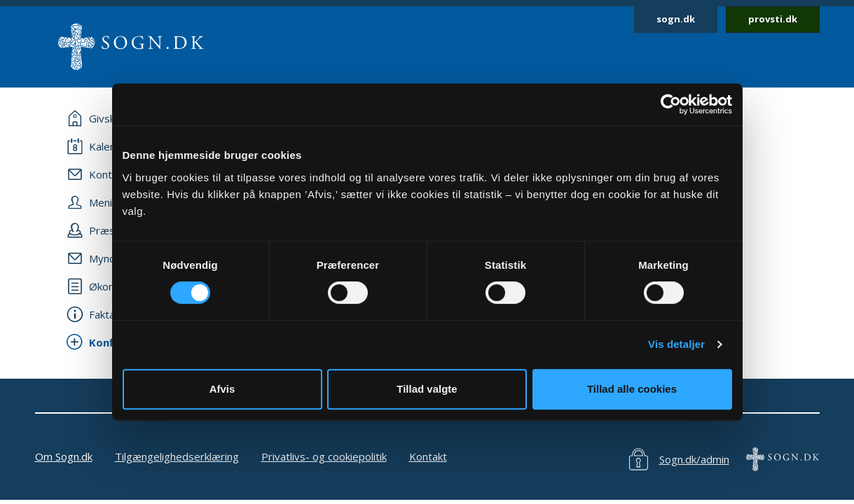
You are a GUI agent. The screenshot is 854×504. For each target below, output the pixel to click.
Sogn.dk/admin (694, 459)
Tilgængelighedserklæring (177, 456)
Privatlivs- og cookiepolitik (324, 456)
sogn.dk (676, 19)
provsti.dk (773, 19)
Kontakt (428, 456)
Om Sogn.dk (64, 456)
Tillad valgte (427, 389)
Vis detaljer (676, 344)
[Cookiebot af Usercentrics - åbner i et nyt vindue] (671, 104)
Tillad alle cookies (632, 389)
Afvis (222, 389)
